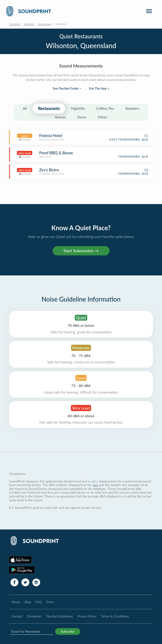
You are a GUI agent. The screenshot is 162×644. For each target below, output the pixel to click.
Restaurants (49, 108)
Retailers (132, 108)
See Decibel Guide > (67, 88)
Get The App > (99, 88)
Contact (17, 616)
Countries (14, 24)
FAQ (39, 602)
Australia (29, 24)
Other (103, 117)
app (95, 485)
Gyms (82, 117)
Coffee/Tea (105, 108)
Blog (28, 602)
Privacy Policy (87, 616)
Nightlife (78, 108)
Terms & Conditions (115, 616)
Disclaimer (34, 616)
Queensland (45, 24)
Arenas (60, 117)
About (16, 602)
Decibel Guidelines (59, 616)
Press (50, 602)
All (25, 108)
